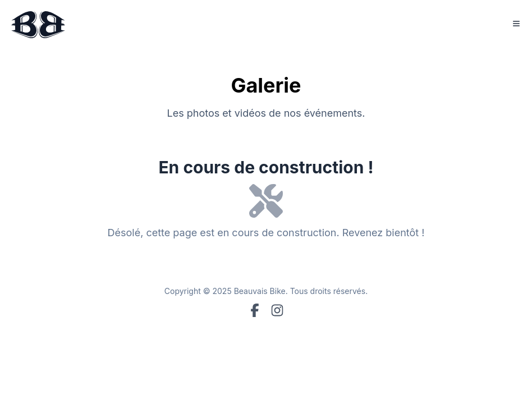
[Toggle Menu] (516, 24)
